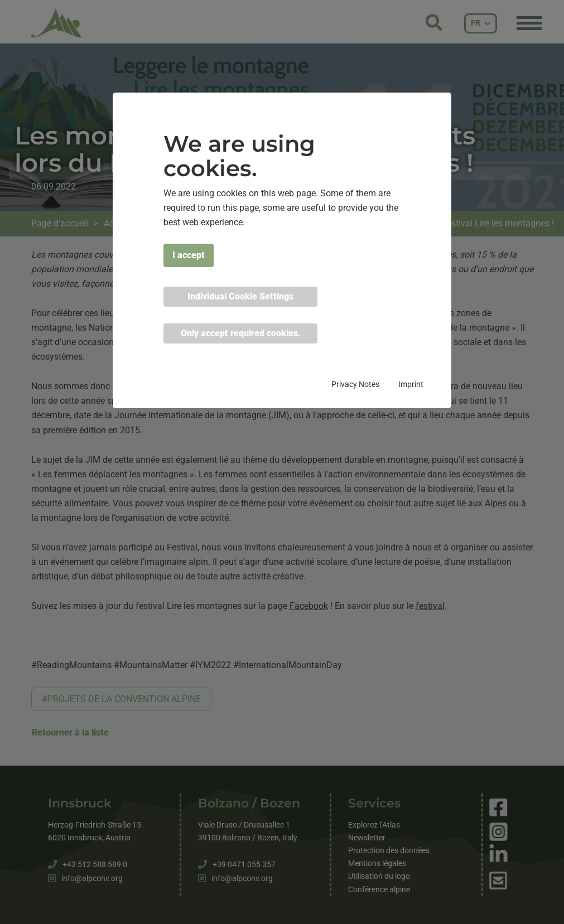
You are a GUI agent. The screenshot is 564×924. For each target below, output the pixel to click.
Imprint (411, 384)
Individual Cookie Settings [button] (240, 296)
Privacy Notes (355, 384)
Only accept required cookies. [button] (241, 333)
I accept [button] (189, 255)
